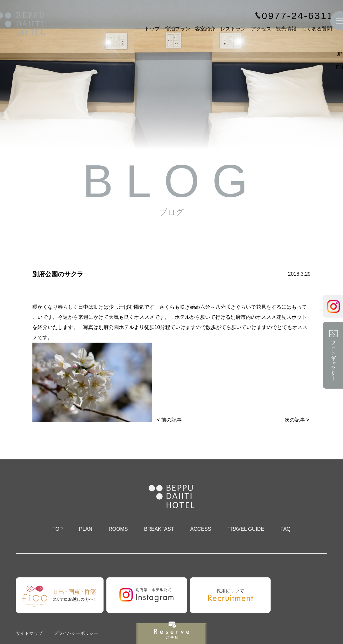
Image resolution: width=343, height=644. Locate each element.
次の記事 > (297, 420)
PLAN (86, 529)
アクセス (261, 29)
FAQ (286, 529)
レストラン (233, 29)
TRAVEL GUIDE (246, 529)
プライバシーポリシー (76, 633)
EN (340, 67)
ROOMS (118, 529)
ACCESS (201, 529)
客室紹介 (205, 29)
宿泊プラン (178, 29)
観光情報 (286, 29)
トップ (152, 29)
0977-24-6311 (298, 16)
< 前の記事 (169, 420)
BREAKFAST (159, 529)
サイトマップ (29, 633)
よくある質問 (317, 29)
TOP (58, 529)
